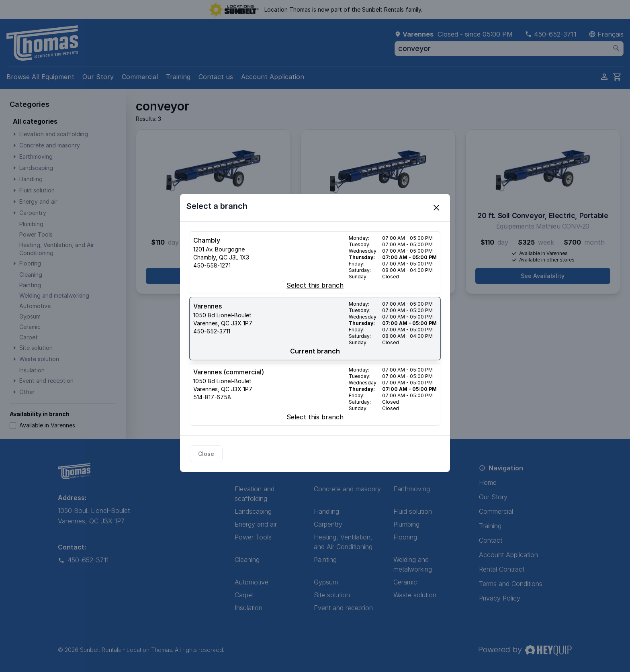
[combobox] (509, 49)
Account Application (273, 77)
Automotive (252, 582)
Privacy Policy (500, 598)
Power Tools (253, 537)
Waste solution (415, 595)
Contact (491, 540)
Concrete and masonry (347, 489)
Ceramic (405, 582)
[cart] (617, 77)
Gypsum (326, 582)
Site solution (332, 595)
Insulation (249, 608)
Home (488, 482)
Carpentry (328, 524)
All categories (35, 121)
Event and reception (343, 608)
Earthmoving (412, 489)
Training (178, 77)
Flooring (405, 537)
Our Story (98, 77)
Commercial (140, 77)
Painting (325, 560)
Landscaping (253, 511)
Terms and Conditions (511, 584)
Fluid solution (413, 511)
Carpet (244, 595)
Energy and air (256, 524)
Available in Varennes (42, 425)
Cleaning (247, 560)
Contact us (216, 77)
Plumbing (406, 524)
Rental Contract (502, 569)
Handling (326, 511)
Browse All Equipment (40, 77)
